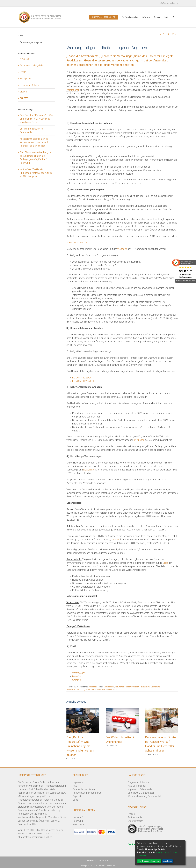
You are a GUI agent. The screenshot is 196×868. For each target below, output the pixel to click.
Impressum (78, 782)
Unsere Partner (135, 821)
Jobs (75, 800)
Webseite (122, 249)
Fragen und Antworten (31, 85)
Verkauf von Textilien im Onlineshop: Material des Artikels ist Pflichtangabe (36, 173)
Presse (131, 814)
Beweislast (89, 470)
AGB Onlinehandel (137, 786)
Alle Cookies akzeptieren (149, 861)
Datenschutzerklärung (84, 789)
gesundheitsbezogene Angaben (127, 687)
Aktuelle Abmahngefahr (31, 65)
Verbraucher (73, 90)
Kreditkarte (78, 824)
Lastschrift (78, 817)
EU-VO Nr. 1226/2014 (83, 378)
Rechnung (78, 821)
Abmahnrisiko (109, 687)
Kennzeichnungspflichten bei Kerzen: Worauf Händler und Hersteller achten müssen (34, 142)
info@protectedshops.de (169, 3)
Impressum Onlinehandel (140, 789)
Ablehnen (168, 861)
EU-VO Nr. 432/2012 (77, 243)
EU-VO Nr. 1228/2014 (83, 381)
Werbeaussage (112, 689)
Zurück (166, 34)
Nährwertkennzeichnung (76, 689)
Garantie (115, 540)
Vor (174, 34)
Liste (165, 563)
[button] (174, 17)
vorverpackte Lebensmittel (96, 689)
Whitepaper (93, 687)
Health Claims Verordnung (150, 687)
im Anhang (139, 440)
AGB (75, 786)
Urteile (23, 72)
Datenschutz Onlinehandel (141, 793)
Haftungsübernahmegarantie (87, 793)
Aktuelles (24, 59)
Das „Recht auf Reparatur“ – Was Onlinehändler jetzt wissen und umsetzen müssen (80, 746)
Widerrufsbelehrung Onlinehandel (144, 796)
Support (77, 796)
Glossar (24, 92)
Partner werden (135, 817)
